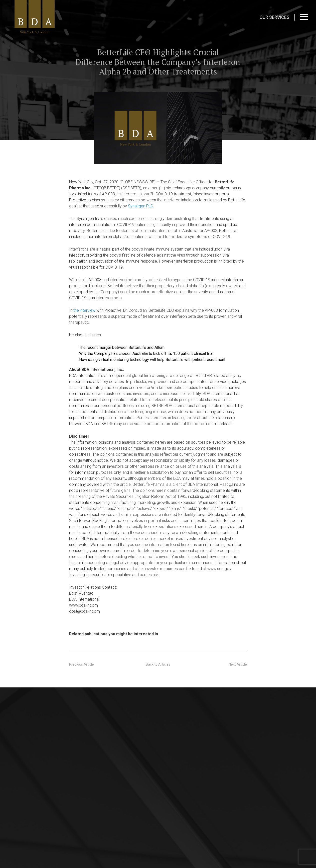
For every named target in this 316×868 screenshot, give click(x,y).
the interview (84, 310)
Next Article (238, 664)
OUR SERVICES (275, 17)
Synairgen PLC (140, 206)
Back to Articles (158, 664)
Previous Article (82, 664)
